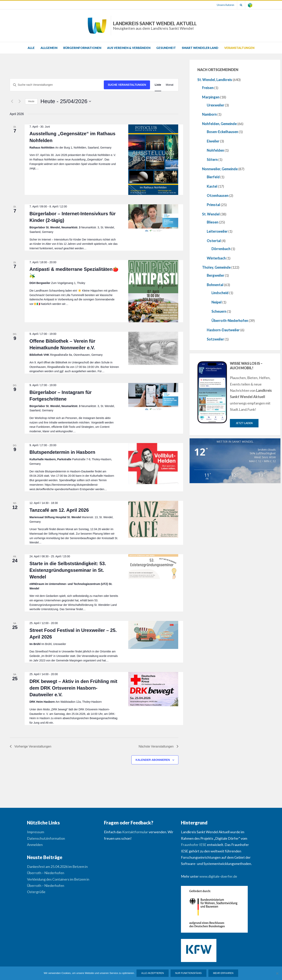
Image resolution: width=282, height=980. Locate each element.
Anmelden (35, 845)
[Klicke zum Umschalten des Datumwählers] (66, 101)
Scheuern (219, 311)
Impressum (36, 832)
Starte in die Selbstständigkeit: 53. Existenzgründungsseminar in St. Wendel (68, 570)
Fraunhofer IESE (194, 845)
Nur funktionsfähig (188, 973)
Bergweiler (216, 275)
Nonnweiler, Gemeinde (220, 169)
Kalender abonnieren (153, 760)
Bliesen (213, 222)
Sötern (212, 159)
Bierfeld (213, 177)
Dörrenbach (221, 249)
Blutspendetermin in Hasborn (62, 452)
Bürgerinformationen (82, 48)
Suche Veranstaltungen (127, 85)
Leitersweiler (217, 231)
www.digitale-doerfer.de (218, 876)
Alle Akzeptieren (153, 973)
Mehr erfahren (223, 973)
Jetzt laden (244, 423)
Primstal (213, 205)
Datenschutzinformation (46, 838)
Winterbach (216, 258)
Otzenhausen (218, 195)
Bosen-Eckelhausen (222, 132)
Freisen (208, 88)
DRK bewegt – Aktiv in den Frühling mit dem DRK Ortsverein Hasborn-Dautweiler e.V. (73, 688)
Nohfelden (215, 150)
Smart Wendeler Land (200, 48)
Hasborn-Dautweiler (223, 330)
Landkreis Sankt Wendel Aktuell (155, 26)
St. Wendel (211, 214)
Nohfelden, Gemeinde (219, 124)
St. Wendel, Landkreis (215, 80)
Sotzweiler (215, 339)
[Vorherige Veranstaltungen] (12, 101)
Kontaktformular (135, 832)
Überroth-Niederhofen (230, 321)
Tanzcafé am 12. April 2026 (59, 510)
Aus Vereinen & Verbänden (129, 48)
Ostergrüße (36, 892)
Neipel (217, 302)
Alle (31, 48)
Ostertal (214, 241)
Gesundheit (166, 48)
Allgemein (49, 48)
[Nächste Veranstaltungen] (20, 101)
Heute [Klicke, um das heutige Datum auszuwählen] (31, 101)
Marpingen (211, 97)
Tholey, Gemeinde (216, 267)
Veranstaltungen (239, 48)
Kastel (212, 186)
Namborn (209, 114)
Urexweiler (216, 105)
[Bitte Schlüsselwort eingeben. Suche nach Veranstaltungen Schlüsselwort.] (57, 85)
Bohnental (215, 285)
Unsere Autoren (225, 5)
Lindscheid (220, 293)
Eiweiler (213, 141)
